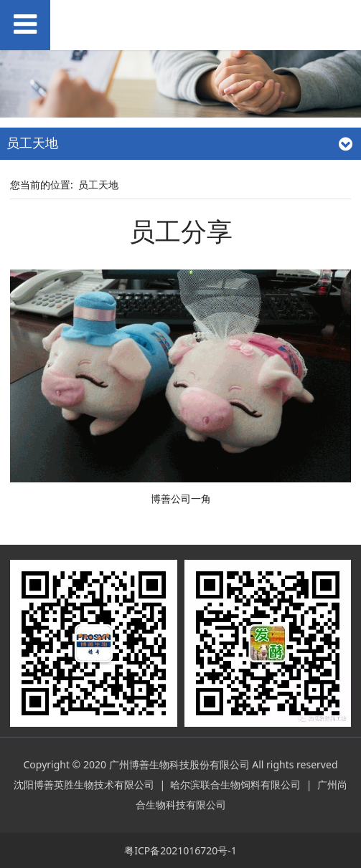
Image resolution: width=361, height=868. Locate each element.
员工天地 (98, 185)
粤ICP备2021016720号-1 (180, 850)
